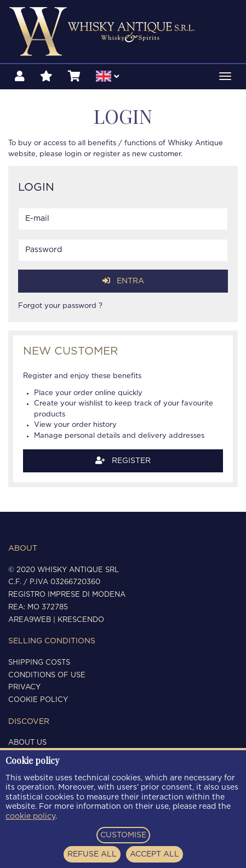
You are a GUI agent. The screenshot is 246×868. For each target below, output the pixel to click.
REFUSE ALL (92, 854)
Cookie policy (38, 700)
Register (123, 461)
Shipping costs (39, 663)
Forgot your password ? (60, 306)
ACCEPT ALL (155, 854)
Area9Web (30, 620)
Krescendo (81, 620)
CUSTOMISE (123, 835)
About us (27, 743)
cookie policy (30, 816)
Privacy (24, 687)
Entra (123, 281)
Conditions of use (47, 675)
